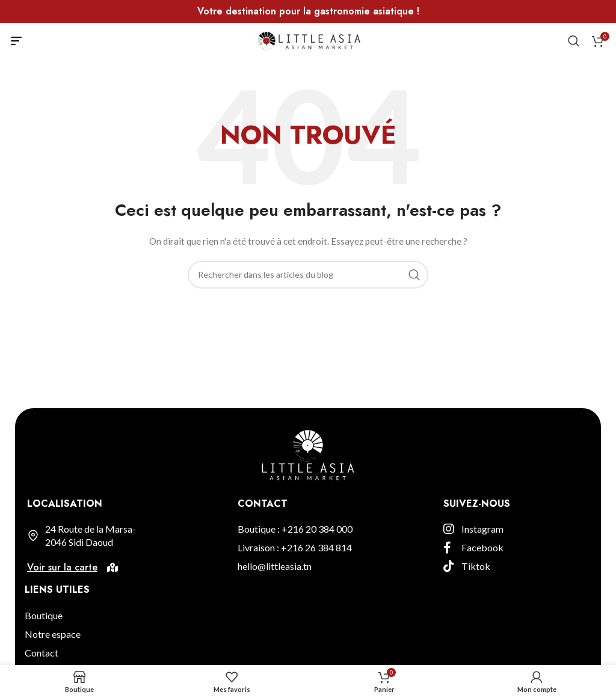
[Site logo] (308, 40)
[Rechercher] (574, 41)
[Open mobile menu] (16, 41)
